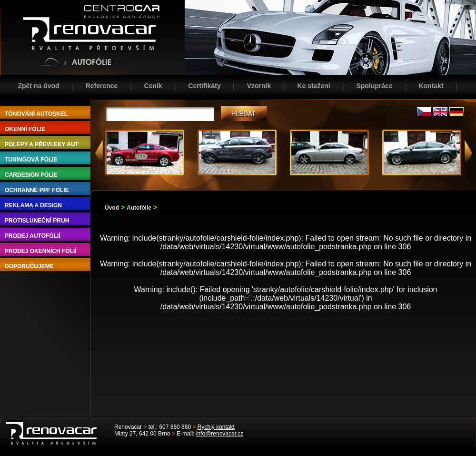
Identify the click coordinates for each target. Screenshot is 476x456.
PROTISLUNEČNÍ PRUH (37, 221)
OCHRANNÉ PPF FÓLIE (37, 190)
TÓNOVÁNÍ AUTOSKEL (36, 114)
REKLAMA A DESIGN (33, 205)
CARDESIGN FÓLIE (31, 175)
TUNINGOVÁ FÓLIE (31, 160)
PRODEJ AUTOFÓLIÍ (33, 236)
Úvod (112, 208)
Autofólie (139, 208)
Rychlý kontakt (216, 427)
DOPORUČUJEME (29, 266)
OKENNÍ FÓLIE (25, 129)
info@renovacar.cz (220, 434)
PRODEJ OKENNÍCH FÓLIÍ (41, 251)
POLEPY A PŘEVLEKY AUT (42, 144)
